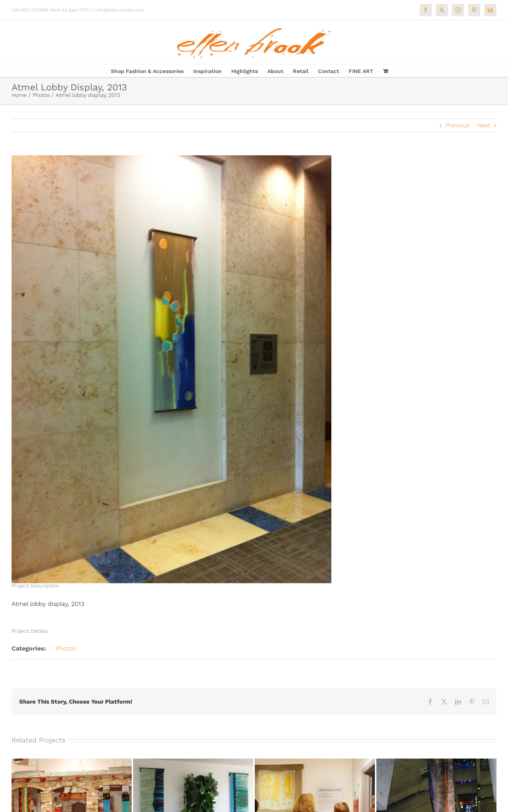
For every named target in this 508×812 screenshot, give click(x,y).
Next (484, 125)
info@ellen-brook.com (120, 10)
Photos (66, 648)
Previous (458, 125)
